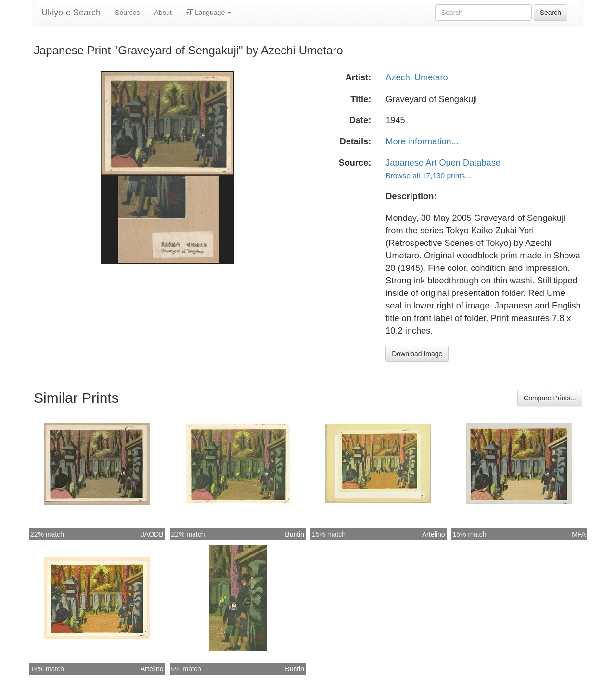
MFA (579, 534)
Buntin (295, 534)
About (163, 13)
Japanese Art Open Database (443, 163)
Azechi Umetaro (417, 77)
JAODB (152, 534)
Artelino (433, 534)
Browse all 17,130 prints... (428, 175)
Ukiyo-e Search (71, 13)
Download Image (417, 354)
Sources (127, 13)
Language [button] (209, 13)
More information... (422, 141)
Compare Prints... (550, 398)
